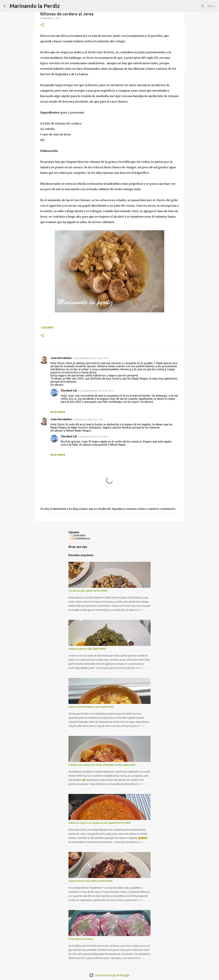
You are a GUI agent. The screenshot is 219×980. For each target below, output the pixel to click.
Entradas (78, 535)
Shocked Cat (69, 390)
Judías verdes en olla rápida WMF (87, 649)
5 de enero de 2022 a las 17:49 (88, 419)
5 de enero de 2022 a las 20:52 (93, 437)
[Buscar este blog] (198, 6)
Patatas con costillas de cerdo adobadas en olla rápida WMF (102, 765)
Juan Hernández (61, 358)
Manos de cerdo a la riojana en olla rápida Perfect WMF (100, 823)
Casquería (47, 328)
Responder (58, 412)
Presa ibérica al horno (81, 939)
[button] (42, 25)
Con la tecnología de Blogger (110, 975)
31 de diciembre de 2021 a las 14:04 (91, 358)
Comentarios (81, 538)
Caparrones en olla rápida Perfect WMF (91, 881)
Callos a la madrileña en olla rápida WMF (91, 707)
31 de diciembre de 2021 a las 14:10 (96, 391)
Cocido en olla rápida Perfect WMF (88, 591)
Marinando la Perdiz (35, 6)
